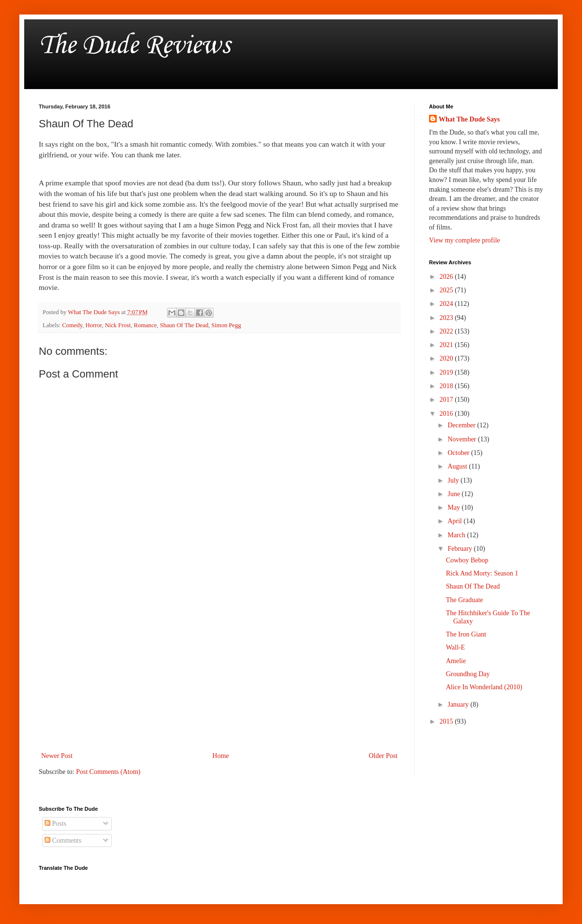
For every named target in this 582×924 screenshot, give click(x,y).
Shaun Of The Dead (184, 325)
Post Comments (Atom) (108, 772)
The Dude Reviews (134, 46)
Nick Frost (118, 325)
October (459, 453)
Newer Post (57, 756)
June (454, 494)
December (462, 425)
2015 (447, 721)
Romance (145, 325)
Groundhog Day (468, 674)
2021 (447, 345)
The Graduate (465, 600)
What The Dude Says (469, 119)
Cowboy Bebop (467, 560)
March (457, 535)
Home (221, 756)
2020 (447, 358)
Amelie (456, 661)
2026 (447, 277)
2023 (447, 318)
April (455, 521)
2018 (447, 386)
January (459, 704)
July (454, 480)
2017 (447, 400)
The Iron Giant (466, 634)
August (458, 466)
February (460, 549)
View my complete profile (465, 240)
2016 (447, 414)
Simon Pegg (226, 325)
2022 (447, 331)
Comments (63, 841)
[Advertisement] (219, 670)
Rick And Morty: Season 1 (482, 573)
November (463, 439)
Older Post (383, 756)
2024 (447, 304)
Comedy (72, 325)
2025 (447, 290)
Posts (55, 824)
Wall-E (455, 647)
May (454, 507)
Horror (93, 325)
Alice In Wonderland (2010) (484, 687)
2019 (447, 372)
